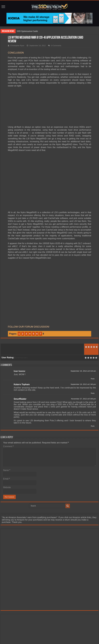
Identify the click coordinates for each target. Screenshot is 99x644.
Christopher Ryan (17, 46)
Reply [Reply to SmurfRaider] (93, 426)
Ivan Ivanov (19, 371)
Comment (8, 446)
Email (7, 479)
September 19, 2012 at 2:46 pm (83, 384)
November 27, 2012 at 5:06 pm (83, 399)
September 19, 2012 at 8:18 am (83, 371)
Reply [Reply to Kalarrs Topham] (93, 393)
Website (7, 487)
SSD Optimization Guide (27, 31)
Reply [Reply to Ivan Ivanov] (93, 379)
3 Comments (56, 46)
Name (7, 470)
